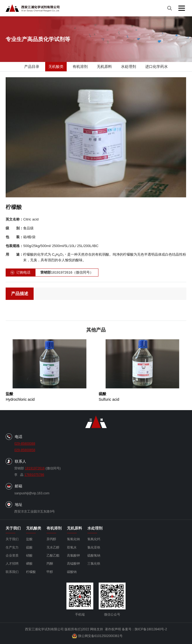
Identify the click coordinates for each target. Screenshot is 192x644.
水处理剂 (129, 67)
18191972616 (35, 468)
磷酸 (29, 564)
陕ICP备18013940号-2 (151, 629)
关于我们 (12, 539)
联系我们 (12, 572)
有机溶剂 (80, 67)
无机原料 (104, 67)
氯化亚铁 (94, 547)
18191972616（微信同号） (67, 273)
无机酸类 (56, 67)
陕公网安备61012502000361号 (97, 636)
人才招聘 (12, 564)
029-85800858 (25, 450)
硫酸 (29, 547)
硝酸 (29, 555)
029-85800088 (25, 444)
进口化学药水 (157, 67)
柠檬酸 (31, 572)
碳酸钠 (72, 572)
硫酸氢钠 (94, 555)
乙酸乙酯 (53, 555)
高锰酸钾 (73, 564)
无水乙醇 (53, 547)
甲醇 (50, 572)
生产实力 (12, 547)
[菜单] (182, 8)
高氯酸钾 (73, 555)
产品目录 (32, 67)
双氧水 (72, 547)
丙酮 (50, 564)
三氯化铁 (94, 564)
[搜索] (169, 8)
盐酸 (29, 539)
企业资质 (12, 555)
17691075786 (34, 475)
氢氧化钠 (73, 539)
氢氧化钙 (94, 539)
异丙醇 (51, 539)
